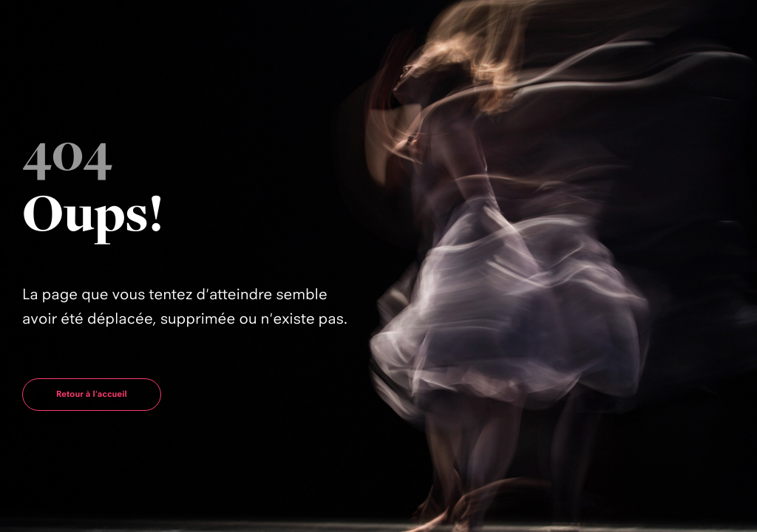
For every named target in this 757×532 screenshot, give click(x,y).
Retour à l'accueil (92, 394)
